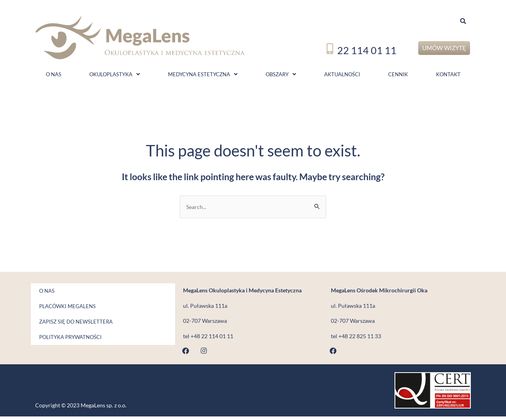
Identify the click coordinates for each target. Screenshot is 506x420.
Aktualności (342, 76)
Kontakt (448, 76)
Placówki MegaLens (63, 310)
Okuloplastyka (115, 76)
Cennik (398, 76)
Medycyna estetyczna (203, 76)
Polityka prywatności (66, 341)
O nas (54, 76)
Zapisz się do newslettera (72, 325)
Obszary (281, 76)
